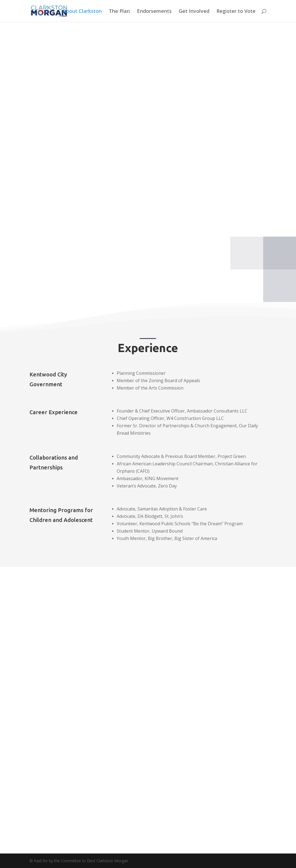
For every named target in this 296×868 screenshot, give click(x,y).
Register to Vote (236, 12)
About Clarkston (82, 12)
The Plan (119, 12)
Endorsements (154, 12)
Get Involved (194, 12)
